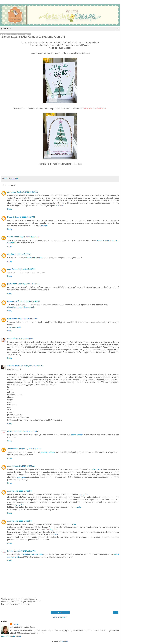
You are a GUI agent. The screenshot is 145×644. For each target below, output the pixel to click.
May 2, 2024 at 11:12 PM (27, 318)
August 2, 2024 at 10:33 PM (32, 366)
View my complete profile (11, 636)
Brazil (10, 217)
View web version (60, 617)
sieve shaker (77, 435)
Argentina (11, 192)
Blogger (65, 641)
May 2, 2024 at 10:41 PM (30, 301)
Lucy (9, 338)
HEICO (10, 431)
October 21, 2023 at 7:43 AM (23, 269)
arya (9, 269)
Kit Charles (12, 318)
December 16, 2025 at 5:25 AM (26, 431)
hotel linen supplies (35, 258)
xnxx (74, 524)
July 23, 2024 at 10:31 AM (23, 338)
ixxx (9, 466)
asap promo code (14, 327)
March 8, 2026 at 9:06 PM (22, 521)
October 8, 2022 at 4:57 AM (24, 217)
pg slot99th (12, 284)
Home (60, 613)
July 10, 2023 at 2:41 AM (29, 237)
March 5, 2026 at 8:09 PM (22, 491)
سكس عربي (21, 477)
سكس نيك (53, 529)
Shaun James (13, 237)
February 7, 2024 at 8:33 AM (29, 284)
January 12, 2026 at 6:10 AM (30, 449)
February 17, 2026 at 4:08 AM (23, 466)
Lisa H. (16, 625)
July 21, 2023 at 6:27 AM (21, 254)
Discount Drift (13, 301)
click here (60, 206)
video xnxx (96, 469)
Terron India (12, 449)
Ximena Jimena (14, 366)
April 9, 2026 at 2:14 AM (26, 551)
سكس (79, 507)
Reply (10, 209)
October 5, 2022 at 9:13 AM (27, 192)
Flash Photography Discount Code (21, 307)
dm (9, 254)
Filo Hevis (12, 551)
